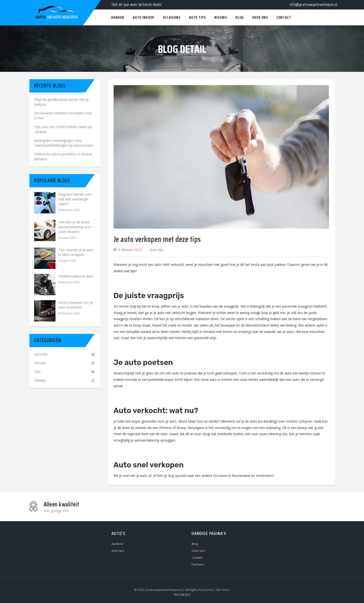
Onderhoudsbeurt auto (76, 276)
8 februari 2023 (130, 250)
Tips (37, 371)
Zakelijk (40, 380)
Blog (195, 544)
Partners (198, 564)
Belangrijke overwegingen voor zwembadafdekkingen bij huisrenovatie (64, 143)
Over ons (198, 551)
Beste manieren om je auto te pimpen (76, 305)
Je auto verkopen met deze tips (157, 239)
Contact (197, 557)
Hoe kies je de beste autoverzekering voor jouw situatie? (75, 227)
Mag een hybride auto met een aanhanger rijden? (75, 199)
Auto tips (157, 250)
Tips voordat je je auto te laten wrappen (76, 252)
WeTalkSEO (182, 594)
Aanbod (117, 544)
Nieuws (40, 363)
